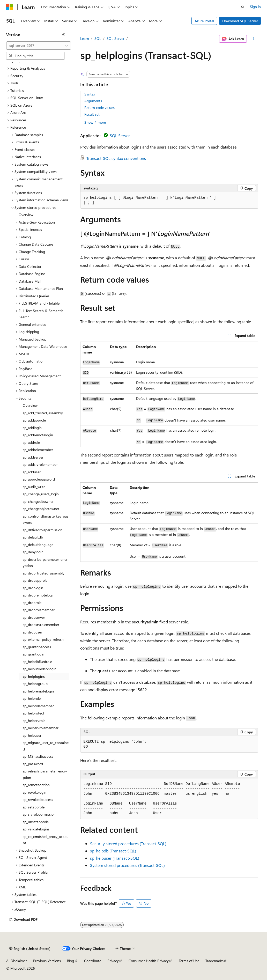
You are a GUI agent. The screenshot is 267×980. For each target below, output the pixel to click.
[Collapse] (63, 35)
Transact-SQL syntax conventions (116, 158)
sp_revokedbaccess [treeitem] (38, 800)
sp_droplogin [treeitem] (33, 588)
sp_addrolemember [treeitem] (38, 450)
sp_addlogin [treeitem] (32, 428)
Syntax (90, 94)
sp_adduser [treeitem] (32, 472)
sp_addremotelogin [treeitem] (38, 435)
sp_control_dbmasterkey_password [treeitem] (46, 519)
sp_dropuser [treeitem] (32, 632)
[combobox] (39, 46)
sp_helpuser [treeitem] (32, 735)
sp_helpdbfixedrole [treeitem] (37, 662)
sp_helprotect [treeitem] (34, 713)
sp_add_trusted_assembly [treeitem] (43, 413)
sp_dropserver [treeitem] (34, 617)
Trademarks (214, 961)
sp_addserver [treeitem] (33, 457)
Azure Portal (204, 21)
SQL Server (116, 38)
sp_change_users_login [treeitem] (41, 494)
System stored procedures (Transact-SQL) (127, 865)
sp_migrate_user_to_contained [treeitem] (46, 746)
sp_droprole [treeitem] (32, 603)
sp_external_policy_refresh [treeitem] (43, 639)
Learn (85, 38)
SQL (98, 38)
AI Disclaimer (17, 961)
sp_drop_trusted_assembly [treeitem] (44, 573)
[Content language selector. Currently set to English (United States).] (30, 949)
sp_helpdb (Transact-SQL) (113, 851)
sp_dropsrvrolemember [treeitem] (41, 625)
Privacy (113, 961)
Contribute (93, 961)
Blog (71, 961)
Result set (92, 114)
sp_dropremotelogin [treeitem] (39, 595)
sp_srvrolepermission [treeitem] (39, 814)
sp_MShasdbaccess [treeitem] (38, 756)
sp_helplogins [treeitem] (34, 676)
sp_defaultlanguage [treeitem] (38, 545)
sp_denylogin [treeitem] (33, 552)
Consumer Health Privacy (149, 961)
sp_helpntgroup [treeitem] (35, 684)
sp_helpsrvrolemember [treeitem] (41, 728)
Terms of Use (189, 961)
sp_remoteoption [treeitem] (36, 785)
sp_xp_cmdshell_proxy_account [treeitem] (46, 840)
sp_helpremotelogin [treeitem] (38, 691)
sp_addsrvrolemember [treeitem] (40, 464)
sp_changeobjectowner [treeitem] (41, 509)
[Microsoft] (10, 7)
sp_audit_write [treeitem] (34, 487)
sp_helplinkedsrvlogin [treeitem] (40, 669)
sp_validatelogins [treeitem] (36, 829)
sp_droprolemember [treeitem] (39, 610)
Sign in (255, 7)
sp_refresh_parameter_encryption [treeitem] (45, 774)
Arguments (93, 101)
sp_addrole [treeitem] (31, 442)
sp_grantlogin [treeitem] (34, 654)
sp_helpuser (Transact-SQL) (115, 858)
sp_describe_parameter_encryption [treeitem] (45, 563)
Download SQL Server (240, 21)
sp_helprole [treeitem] (32, 698)
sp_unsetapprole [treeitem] (36, 822)
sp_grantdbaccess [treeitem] (37, 647)
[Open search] (243, 7)
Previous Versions (47, 961)
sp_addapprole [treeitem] (34, 420)
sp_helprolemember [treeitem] (38, 706)
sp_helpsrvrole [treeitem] (34, 721)
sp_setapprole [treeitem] (34, 807)
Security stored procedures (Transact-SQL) (128, 843)
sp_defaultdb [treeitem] (33, 537)
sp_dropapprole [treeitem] (35, 580)
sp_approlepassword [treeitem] (39, 479)
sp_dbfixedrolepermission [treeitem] (43, 530)
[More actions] (253, 39)
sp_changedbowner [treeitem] (38, 501)
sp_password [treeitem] (33, 764)
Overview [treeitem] (26, 215)
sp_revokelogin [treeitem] (35, 792)
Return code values (99, 108)
